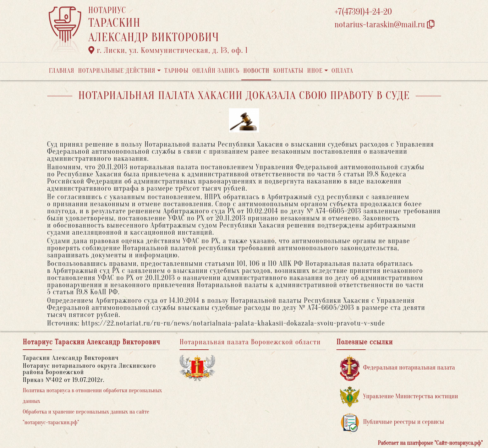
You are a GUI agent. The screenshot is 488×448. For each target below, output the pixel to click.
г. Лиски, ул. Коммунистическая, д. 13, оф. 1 (168, 50)
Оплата (342, 71)
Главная (62, 71)
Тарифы (176, 71)
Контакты (288, 71)
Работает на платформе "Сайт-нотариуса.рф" (430, 443)
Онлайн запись (216, 71)
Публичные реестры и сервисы (392, 422)
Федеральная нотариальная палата (397, 368)
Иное (315, 71)
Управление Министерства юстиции (399, 397)
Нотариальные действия (117, 71)
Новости (256, 71)
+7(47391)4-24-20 (363, 12)
